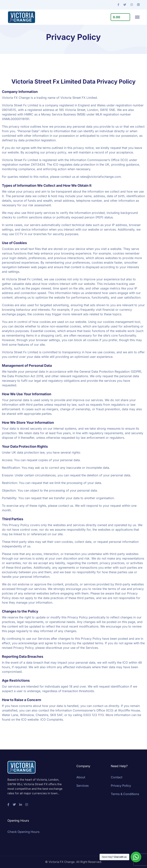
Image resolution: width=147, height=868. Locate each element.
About (81, 777)
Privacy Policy (121, 786)
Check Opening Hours (24, 832)
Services (83, 786)
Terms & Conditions (125, 794)
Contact (117, 777)
